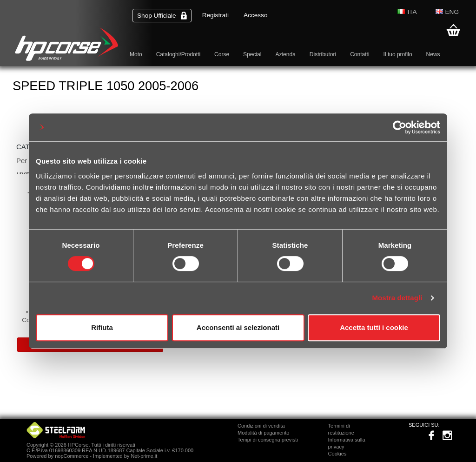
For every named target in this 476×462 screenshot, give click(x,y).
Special (252, 54)
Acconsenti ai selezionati (238, 327)
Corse (222, 54)
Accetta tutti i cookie (374, 327)
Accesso (255, 15)
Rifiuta (102, 327)
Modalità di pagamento (263, 433)
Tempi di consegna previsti (268, 440)
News (433, 54)
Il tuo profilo (398, 54)
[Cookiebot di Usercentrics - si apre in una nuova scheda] (400, 127)
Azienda (285, 54)
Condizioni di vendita (261, 426)
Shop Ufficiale (162, 16)
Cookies (337, 454)
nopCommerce (72, 456)
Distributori (323, 54)
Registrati (215, 15)
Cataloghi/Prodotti (178, 54)
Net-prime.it (144, 456)
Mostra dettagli (397, 298)
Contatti (360, 54)
